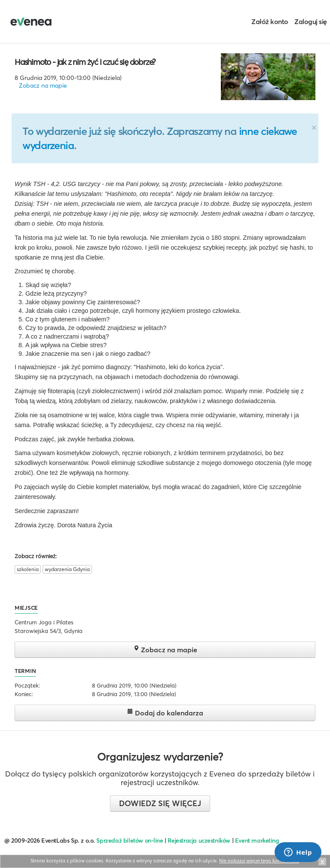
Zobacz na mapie (43, 86)
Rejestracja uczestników (199, 840)
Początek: (27, 685)
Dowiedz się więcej (160, 803)
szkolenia (28, 569)
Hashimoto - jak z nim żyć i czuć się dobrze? (85, 62)
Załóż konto (270, 21)
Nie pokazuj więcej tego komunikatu (259, 861)
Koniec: (24, 694)
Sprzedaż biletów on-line (130, 840)
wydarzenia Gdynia (67, 569)
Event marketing (257, 840)
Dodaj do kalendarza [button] (165, 713)
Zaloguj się (311, 21)
